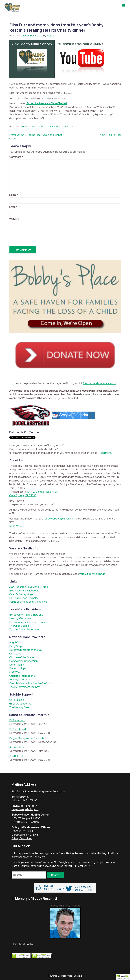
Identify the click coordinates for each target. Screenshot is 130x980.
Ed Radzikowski (18, 729)
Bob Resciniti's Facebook (24, 590)
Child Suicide (17, 700)
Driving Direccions (22, 838)
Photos (69, 126)
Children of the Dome (22, 657)
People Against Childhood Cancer (29, 622)
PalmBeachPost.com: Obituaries (28, 602)
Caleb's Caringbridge (21, 594)
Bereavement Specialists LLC (26, 615)
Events (45, 126)
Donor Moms (17, 665)
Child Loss (15, 653)
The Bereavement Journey (24, 687)
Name (14, 195)
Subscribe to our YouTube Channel (47, 103)
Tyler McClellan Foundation (25, 629)
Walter (50, 35)
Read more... (106, 453)
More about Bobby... (24, 944)
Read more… (40, 857)
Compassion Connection (23, 661)
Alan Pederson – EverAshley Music (29, 587)
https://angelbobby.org (25, 809)
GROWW (15, 672)
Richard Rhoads (18, 747)
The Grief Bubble (19, 626)
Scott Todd (16, 756)
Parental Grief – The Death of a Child (30, 683)
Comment (16, 157)
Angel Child (16, 642)
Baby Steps (16, 646)
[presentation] (33, 237)
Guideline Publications (22, 676)
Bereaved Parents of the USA (26, 650)
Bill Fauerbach (17, 720)
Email (13, 207)
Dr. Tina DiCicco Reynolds (24, 598)
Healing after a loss (20, 618)
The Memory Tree (19, 707)
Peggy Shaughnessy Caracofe (27, 738)
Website (14, 219)
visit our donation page (92, 574)
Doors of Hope (18, 668)
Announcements (30, 126)
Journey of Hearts (20, 679)
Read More (16, 526)
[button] (123, 977)
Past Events (57, 126)
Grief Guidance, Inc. (21, 703)
